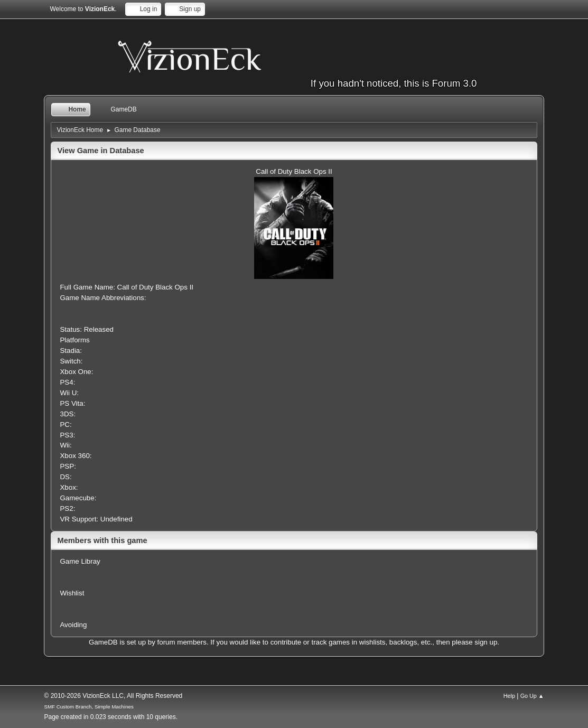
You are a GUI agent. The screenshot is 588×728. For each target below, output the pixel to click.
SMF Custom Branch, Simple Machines (88, 707)
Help (509, 696)
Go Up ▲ (532, 696)
